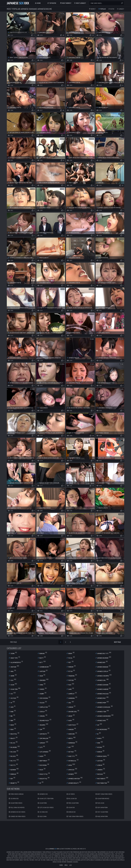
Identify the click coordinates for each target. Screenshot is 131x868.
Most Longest (80, 3)
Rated (111, 9)
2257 (71, 865)
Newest (92, 9)
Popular (102, 9)
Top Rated (52, 3)
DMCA (66, 865)
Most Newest (66, 3)
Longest (121, 9)
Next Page (117, 642)
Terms (61, 865)
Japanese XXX (18, 3)
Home (38, 3)
